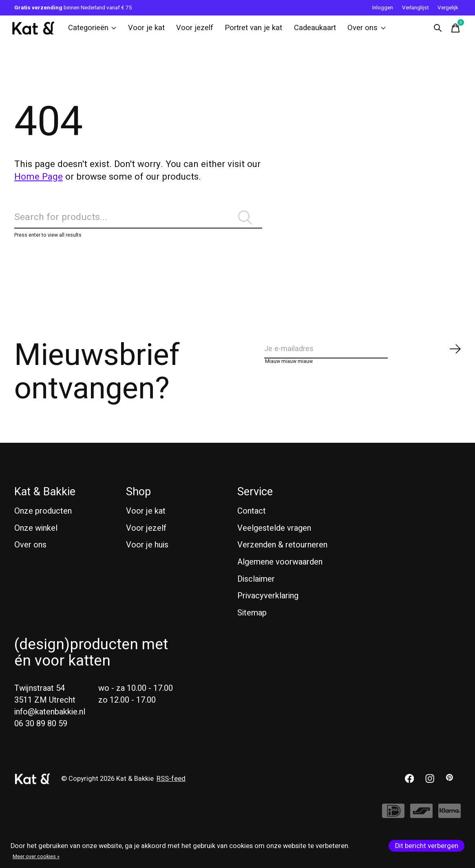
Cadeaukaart (307, 31)
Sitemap (252, 626)
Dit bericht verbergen (427, 846)
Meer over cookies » (36, 857)
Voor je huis (147, 559)
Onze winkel (36, 542)
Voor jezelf (193, 31)
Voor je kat (147, 31)
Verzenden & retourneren (282, 559)
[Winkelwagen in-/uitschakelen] (453, 31)
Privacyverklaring (268, 610)
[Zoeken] (138, 227)
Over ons (357, 31)
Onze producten (43, 525)
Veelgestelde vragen (274, 542)
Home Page (39, 182)
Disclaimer (256, 592)
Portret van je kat (249, 31)
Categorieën (96, 31)
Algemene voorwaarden (280, 576)
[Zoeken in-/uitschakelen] (435, 31)
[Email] (363, 366)
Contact (252, 525)
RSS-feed (171, 792)
